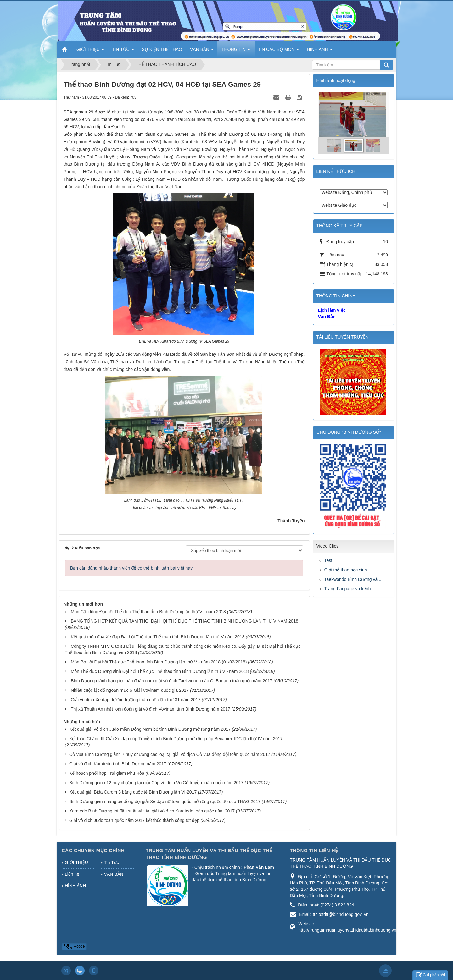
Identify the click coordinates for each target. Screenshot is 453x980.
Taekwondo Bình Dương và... (353, 579)
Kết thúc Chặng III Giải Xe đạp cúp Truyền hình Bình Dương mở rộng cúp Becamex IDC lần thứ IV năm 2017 (176, 739)
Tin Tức (112, 862)
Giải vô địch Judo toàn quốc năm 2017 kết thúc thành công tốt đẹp (134, 820)
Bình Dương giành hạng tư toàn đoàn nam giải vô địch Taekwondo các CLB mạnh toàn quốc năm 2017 (172, 681)
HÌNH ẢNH (75, 886)
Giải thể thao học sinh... (348, 570)
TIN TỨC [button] (123, 51)
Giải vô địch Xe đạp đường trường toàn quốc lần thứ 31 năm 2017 (136, 700)
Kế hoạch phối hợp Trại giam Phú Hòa (107, 773)
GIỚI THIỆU (76, 862)
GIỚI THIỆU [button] (90, 51)
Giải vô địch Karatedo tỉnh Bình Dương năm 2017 (118, 764)
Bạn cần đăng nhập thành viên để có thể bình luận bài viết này (131, 568)
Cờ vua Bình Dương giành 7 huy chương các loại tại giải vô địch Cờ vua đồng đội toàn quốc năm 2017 (170, 754)
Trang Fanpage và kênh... (350, 589)
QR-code (74, 946)
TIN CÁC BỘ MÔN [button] (279, 51)
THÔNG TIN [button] (236, 51)
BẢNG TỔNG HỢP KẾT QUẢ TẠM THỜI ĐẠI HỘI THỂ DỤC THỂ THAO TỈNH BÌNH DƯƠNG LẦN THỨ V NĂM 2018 (185, 621)
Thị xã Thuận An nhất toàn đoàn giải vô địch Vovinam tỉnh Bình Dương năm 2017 (151, 709)
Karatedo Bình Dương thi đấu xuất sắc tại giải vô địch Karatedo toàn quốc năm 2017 (152, 811)
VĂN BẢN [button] (202, 51)
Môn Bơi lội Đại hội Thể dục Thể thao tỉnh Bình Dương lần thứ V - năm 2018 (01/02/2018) (159, 662)
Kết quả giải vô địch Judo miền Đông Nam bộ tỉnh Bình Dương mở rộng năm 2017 (150, 729)
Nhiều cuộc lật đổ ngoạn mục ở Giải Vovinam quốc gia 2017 (130, 690)
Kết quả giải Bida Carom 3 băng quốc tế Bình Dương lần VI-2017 (133, 792)
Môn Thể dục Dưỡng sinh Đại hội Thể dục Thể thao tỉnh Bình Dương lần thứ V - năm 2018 (160, 671)
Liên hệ (72, 874)
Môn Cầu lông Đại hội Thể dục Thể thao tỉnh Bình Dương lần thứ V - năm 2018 (148, 612)
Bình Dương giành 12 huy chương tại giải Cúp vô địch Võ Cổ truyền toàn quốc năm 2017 (156, 783)
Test (328, 560)
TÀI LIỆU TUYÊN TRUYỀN (343, 337)
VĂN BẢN (114, 874)
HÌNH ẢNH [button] (319, 51)
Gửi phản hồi (430, 975)
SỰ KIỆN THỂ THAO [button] (162, 49)
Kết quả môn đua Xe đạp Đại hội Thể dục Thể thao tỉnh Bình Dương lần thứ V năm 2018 (158, 637)
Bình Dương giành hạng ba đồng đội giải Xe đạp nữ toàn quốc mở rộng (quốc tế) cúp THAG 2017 (165, 801)
